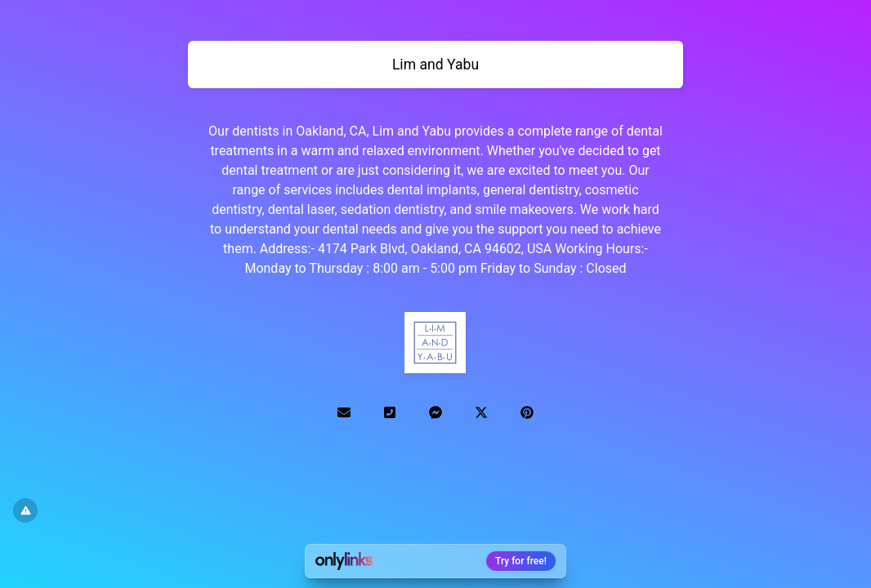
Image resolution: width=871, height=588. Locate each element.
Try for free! (521, 561)
